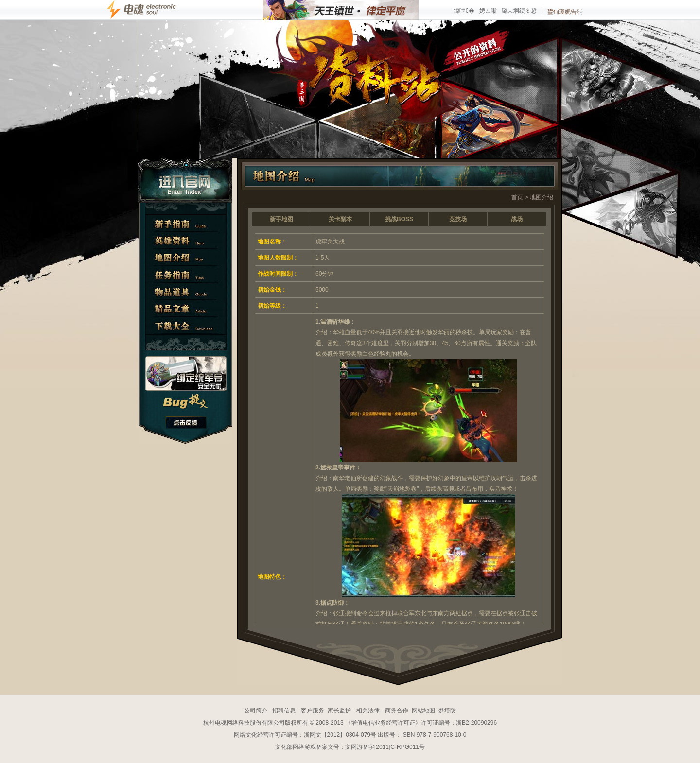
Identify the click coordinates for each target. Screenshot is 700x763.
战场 (517, 219)
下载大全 (186, 326)
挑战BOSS (399, 219)
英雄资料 (186, 241)
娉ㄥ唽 (488, 11)
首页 (517, 197)
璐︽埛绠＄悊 (519, 11)
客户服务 (313, 711)
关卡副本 (340, 219)
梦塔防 (447, 711)
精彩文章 (186, 309)
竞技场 (458, 219)
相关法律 (368, 711)
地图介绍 (186, 258)
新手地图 (281, 219)
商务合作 (397, 711)
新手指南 (186, 224)
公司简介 (256, 711)
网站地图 (423, 711)
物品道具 (186, 292)
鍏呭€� (464, 11)
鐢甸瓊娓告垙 (565, 12)
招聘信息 (284, 711)
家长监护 (339, 711)
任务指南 (186, 275)
